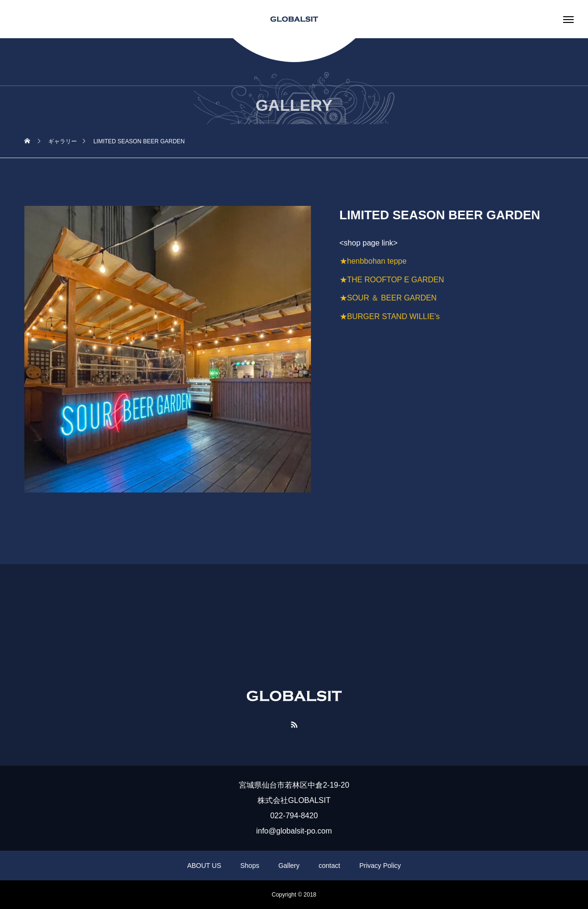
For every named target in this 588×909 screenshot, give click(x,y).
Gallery (289, 866)
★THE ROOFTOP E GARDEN (392, 280)
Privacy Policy (380, 866)
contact (329, 866)
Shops (250, 866)
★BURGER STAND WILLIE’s (390, 316)
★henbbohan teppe (373, 261)
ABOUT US (204, 866)
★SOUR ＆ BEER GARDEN (388, 298)
